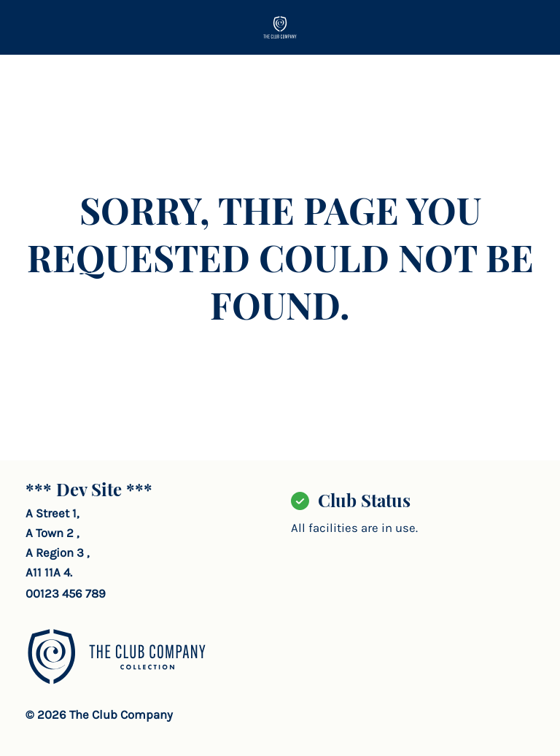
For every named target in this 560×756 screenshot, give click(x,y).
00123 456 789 (66, 594)
